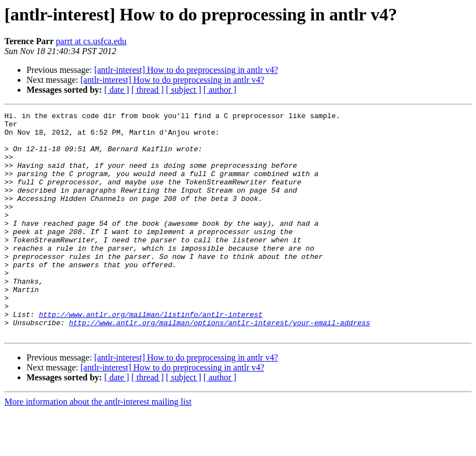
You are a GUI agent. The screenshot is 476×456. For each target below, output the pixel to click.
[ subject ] (184, 90)
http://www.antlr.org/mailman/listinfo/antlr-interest (151, 356)
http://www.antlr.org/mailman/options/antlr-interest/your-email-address (220, 365)
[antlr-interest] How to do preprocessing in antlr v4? (186, 70)
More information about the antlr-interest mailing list (98, 446)
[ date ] (117, 90)
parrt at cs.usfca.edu (91, 41)
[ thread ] (148, 90)
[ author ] (220, 90)
